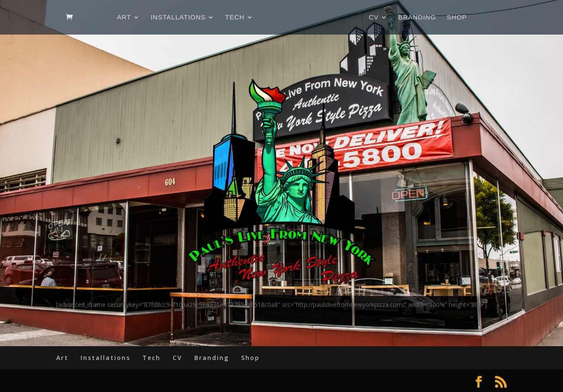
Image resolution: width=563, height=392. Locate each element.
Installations (178, 18)
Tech (235, 18)
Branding (417, 18)
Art (124, 18)
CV (374, 18)
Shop (457, 18)
